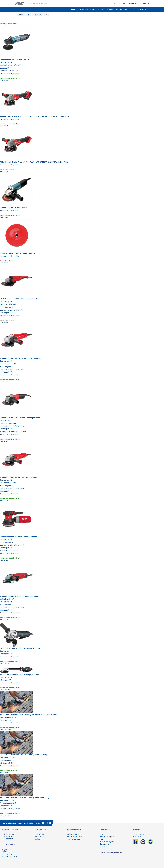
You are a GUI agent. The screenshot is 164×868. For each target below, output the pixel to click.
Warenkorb (133, 3)
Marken (93, 9)
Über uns (111, 9)
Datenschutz (104, 844)
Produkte (75, 9)
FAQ (101, 834)
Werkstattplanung (123, 9)
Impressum (104, 846)
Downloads (142, 9)
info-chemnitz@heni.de (10, 857)
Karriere (37, 839)
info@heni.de (137, 837)
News (133, 9)
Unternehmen (39, 834)
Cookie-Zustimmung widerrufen (111, 853)
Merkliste (145, 3)
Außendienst (39, 837)
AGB (102, 839)
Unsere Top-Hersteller (75, 837)
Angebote (101, 9)
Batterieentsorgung (107, 842)
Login (123, 3)
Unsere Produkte (73, 834)
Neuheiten (84, 9)
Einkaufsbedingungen (108, 837)
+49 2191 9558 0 (139, 834)
